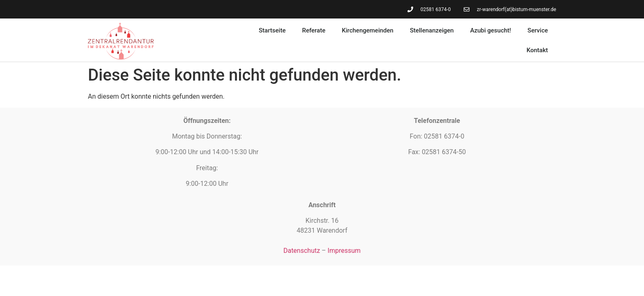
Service (538, 30)
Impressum (344, 251)
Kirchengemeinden (368, 30)
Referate (314, 30)
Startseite (272, 30)
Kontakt (537, 50)
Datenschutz (302, 251)
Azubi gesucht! (491, 30)
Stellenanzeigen (432, 30)
